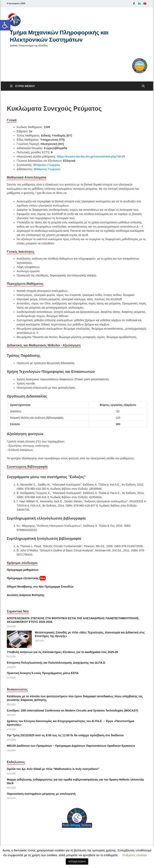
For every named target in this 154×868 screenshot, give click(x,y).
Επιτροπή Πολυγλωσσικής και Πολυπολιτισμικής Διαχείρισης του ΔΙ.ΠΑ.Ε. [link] (56, 663)
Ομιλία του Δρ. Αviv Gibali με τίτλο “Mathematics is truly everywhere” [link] (53, 769)
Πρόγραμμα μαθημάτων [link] (23, 570)
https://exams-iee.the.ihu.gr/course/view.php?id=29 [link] (91, 157)
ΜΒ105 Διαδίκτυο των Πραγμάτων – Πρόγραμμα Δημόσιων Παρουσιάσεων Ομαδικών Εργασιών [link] (71, 746)
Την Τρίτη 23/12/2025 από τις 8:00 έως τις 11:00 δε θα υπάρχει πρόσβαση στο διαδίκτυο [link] (65, 735)
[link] (5, 25)
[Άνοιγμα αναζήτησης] (143, 86)
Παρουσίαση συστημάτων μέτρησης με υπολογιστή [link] (41, 794)
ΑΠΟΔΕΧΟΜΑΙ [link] (77, 861)
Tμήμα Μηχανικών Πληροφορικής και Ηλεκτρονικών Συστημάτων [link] (59, 36)
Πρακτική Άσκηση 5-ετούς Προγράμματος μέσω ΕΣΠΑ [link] (43, 673)
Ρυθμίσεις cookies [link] (135, 855)
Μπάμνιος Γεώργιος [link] (47, 165)
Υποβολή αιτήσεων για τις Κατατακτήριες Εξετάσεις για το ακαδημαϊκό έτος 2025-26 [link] (62, 652)
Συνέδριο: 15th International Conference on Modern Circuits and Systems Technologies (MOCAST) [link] (72, 710)
